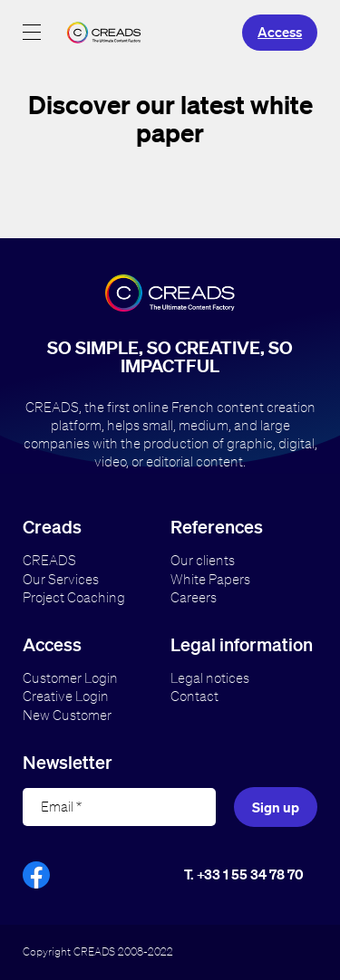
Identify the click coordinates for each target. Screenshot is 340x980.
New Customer (67, 715)
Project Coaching (74, 597)
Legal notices (210, 678)
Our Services (61, 579)
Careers (194, 597)
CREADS (49, 560)
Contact (194, 696)
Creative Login (66, 696)
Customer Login (70, 678)
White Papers (210, 579)
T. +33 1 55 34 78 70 (244, 874)
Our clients (203, 560)
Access (280, 32)
